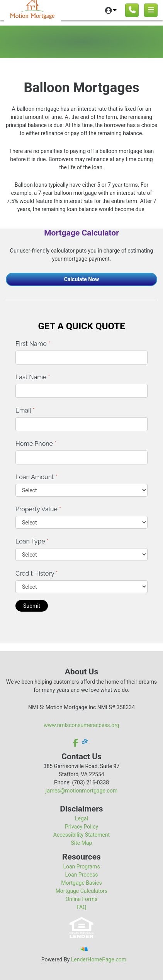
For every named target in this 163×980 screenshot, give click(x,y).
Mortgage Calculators (82, 891)
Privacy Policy (81, 827)
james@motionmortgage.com (81, 791)
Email (25, 410)
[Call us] (132, 10)
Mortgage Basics (81, 883)
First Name (33, 344)
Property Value (38, 509)
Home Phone (36, 444)
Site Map (82, 843)
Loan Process (82, 875)
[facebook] (76, 743)
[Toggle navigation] (151, 10)
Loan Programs (81, 867)
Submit (32, 606)
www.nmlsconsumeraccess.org (81, 725)
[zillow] (85, 743)
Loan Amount (37, 477)
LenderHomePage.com (99, 959)
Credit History (37, 573)
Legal (81, 818)
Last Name (33, 377)
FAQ (81, 907)
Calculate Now (82, 279)
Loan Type (32, 541)
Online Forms (82, 899)
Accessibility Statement (81, 835)
